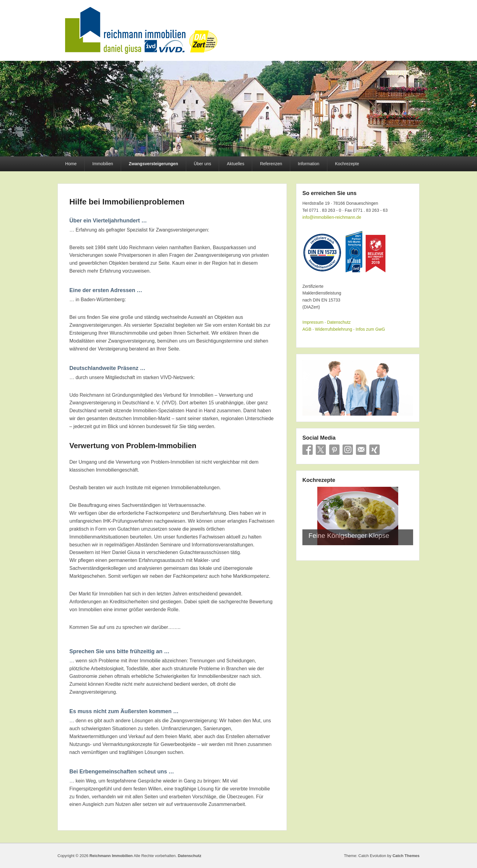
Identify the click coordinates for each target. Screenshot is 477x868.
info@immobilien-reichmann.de (332, 217)
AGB (307, 329)
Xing (374, 450)
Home (71, 164)
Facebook (308, 450)
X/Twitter (321, 450)
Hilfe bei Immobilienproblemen (127, 202)
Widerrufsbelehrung (333, 329)
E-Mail (361, 450)
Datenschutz (339, 322)
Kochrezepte (347, 164)
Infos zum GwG (370, 329)
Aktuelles (236, 164)
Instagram (348, 450)
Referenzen (271, 164)
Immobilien (103, 164)
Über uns (202, 164)
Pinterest (334, 450)
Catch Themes (406, 856)
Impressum (313, 322)
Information (308, 164)
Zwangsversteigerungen (153, 164)
